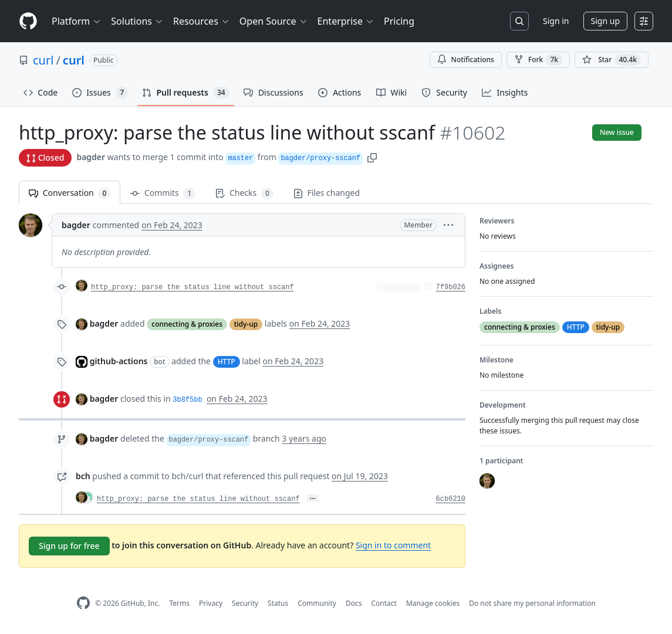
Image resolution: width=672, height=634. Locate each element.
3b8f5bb (187, 400)
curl (43, 60)
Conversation (70, 193)
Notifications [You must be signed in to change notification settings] (466, 60)
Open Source (274, 21)
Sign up (605, 21)
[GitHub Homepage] (83, 603)
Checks (244, 193)
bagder (91, 157)
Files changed (327, 193)
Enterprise (346, 21)
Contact (384, 603)
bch (83, 476)
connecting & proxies (187, 324)
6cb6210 (451, 499)
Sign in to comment (393, 545)
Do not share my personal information (532, 603)
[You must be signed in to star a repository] (612, 60)
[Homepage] (28, 21)
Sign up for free (69, 546)
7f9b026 (451, 287)
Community (317, 603)
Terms (179, 603)
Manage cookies (433, 603)
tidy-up (246, 324)
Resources (202, 21)
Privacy (211, 603)
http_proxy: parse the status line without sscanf (193, 287)
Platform (77, 21)
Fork (538, 60)
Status (278, 603)
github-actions (119, 361)
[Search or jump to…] (519, 21)
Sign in (556, 21)
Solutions (137, 21)
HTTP (227, 362)
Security (245, 603)
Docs (354, 603)
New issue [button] (617, 132)
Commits (163, 193)
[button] (372, 157)
